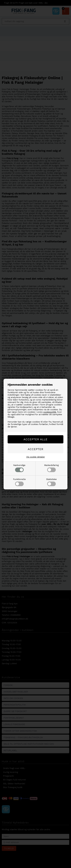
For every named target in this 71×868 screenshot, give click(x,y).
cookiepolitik (50, 412)
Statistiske (51, 482)
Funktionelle (19, 482)
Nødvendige (19, 468)
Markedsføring (51, 468)
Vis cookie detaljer (36, 457)
